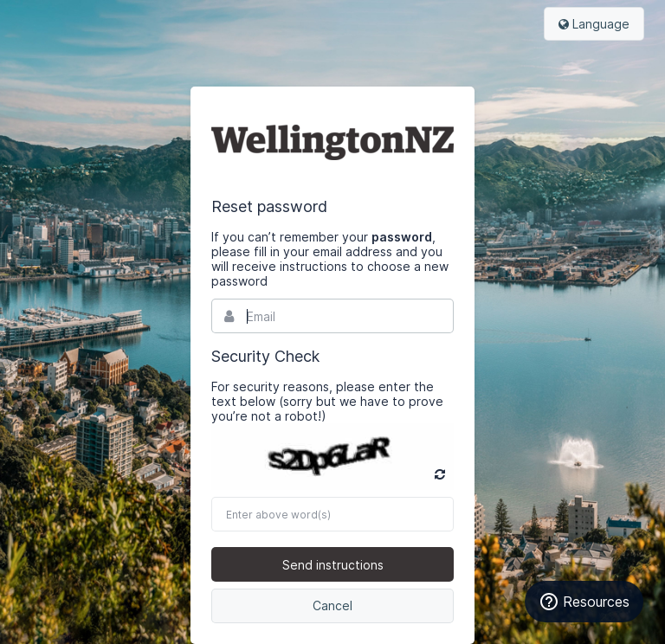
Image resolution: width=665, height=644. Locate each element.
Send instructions (333, 565)
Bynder (332, 142)
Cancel (332, 605)
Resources (584, 602)
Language (594, 24)
